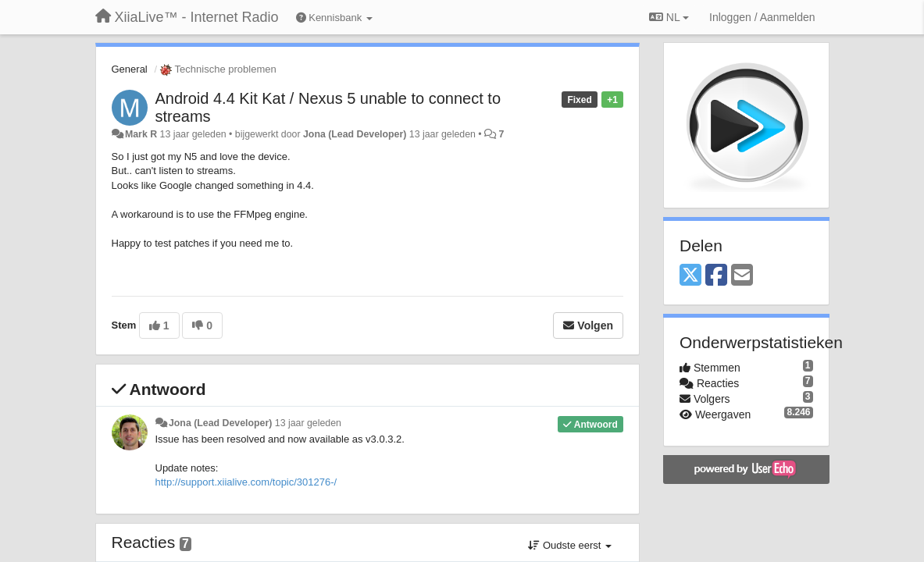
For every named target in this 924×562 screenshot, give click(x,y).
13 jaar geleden (308, 423)
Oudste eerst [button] (570, 545)
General (130, 69)
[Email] (742, 276)
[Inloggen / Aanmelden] (762, 17)
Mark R (141, 134)
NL (669, 17)
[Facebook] (716, 276)
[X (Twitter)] (690, 276)
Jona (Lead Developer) (355, 134)
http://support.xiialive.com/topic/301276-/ (246, 482)
